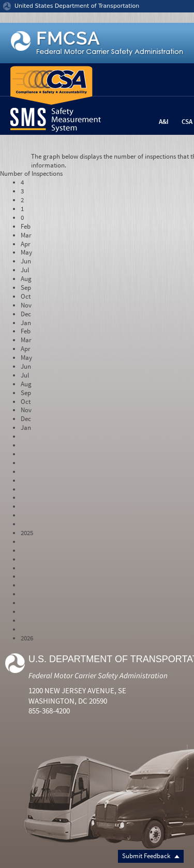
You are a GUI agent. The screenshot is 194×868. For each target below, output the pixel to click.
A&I (164, 122)
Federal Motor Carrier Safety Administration (98, 675)
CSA (187, 122)
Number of (31, 173)
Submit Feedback (151, 856)
